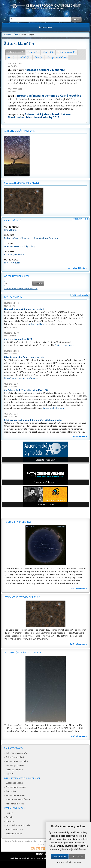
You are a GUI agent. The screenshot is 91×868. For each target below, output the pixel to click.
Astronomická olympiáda (17, 761)
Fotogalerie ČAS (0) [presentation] (57, 57)
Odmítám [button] (77, 857)
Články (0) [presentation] (48, 52)
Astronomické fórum (15, 804)
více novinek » (80, 436)
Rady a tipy (11, 791)
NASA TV (10, 774)
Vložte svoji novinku (80, 295)
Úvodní (7, 35)
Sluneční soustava (14, 829)
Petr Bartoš (13, 92)
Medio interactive (31, 858)
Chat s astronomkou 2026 (18, 339)
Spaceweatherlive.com (53, 408)
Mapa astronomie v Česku (18, 800)
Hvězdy (9, 813)
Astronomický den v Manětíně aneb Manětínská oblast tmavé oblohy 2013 (40, 116)
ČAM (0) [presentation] (39, 57)
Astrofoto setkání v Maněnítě (45, 70)
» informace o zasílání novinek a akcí (21, 289)
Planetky (10, 821)
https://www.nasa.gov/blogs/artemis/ (21, 378)
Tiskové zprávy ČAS (15, 757)
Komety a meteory (14, 834)
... (80, 83)
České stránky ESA (14, 770)
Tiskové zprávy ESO (15, 765)
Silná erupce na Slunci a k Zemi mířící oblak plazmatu (33, 420)
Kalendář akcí (12, 220)
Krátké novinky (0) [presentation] (66, 52)
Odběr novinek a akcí (16, 276)
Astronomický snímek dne (19, 131)
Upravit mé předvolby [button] (68, 862)
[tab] (15, 52)
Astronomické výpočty (16, 787)
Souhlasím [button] (60, 857)
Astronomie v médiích (16, 795)
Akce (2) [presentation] (12, 57)
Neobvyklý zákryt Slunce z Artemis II (24, 309)
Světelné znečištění (15, 783)
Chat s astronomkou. (64, 345)
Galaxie (9, 817)
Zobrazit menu (45, 27)
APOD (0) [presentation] (25, 57)
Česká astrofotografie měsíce (22, 183)
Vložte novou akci (81, 219)
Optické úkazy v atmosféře (18, 825)
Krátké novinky (13, 297)
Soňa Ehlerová (10, 336)
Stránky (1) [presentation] (33, 52)
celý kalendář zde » (77, 268)
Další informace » (78, 589)
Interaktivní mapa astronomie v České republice (49, 96)
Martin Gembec (11, 306)
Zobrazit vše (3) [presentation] (15, 52)
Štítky (16, 35)
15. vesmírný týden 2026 (18, 522)
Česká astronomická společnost (26, 841)
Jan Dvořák (12, 66)
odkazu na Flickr (37, 324)
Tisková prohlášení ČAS (16, 753)
